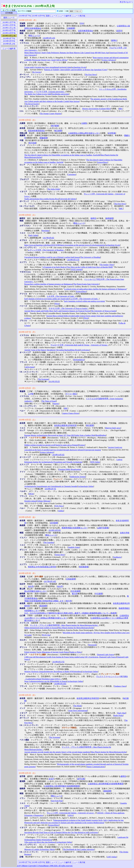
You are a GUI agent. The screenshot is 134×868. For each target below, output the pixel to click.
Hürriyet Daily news (113, 428)
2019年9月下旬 (25, 16)
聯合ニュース (34, 36)
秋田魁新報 (84, 567)
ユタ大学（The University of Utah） (61, 296)
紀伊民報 (112, 133)
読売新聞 (54, 523)
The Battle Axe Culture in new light (38, 94)
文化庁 (51, 779)
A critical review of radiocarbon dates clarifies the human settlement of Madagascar (95, 289)
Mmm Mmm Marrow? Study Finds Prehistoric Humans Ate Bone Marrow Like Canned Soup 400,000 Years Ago (67, 53)
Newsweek (92, 645)
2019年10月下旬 (9, 30)
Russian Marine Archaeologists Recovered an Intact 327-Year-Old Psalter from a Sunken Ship (59, 435)
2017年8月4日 (49, 238)
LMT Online (112, 857)
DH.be (31, 494)
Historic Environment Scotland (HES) (96, 109)
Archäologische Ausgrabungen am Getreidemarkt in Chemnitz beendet (51, 486)
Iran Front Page (57, 801)
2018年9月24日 (60, 684)
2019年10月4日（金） (28, 517)
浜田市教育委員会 (85, 31)
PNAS (57, 304)
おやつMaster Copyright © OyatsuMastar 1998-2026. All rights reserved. (45, 866)
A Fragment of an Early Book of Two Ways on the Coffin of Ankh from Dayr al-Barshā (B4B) (78, 267)
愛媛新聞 (44, 138)
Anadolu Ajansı (74, 547)
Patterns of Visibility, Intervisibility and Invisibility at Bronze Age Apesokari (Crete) (76, 70)
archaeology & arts (79, 67)
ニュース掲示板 (79, 16)
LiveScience (85, 350)
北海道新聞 (71, 579)
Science (82, 445)
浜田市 (119, 31)
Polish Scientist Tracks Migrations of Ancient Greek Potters (47, 652)
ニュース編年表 (65, 16)
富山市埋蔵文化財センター (35, 591)
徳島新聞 (107, 791)
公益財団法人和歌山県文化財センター (84, 133)
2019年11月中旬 (9, 25)
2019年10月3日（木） (28, 573)
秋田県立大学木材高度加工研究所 (42, 567)
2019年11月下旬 (9, 22)
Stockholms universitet (60, 94)
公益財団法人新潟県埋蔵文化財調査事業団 (106, 784)
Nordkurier (117, 557)
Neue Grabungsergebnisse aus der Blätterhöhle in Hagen (45, 681)
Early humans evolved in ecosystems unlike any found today (47, 299)
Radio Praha (118, 715)
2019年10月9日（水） (28, 120)
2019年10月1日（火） (28, 773)
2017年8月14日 (50, 581)
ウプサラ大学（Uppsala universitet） (51, 92)
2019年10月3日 (58, 455)
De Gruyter (37, 72)
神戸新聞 (55, 126)
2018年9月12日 (49, 38)
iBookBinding (101, 435)
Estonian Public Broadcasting (70, 469)
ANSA (71, 815)
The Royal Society (32, 104)
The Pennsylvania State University (86, 284)
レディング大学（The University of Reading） (46, 250)
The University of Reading (90, 257)
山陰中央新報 (103, 528)
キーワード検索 (9, 10)
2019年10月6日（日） (28, 388)
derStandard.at (79, 360)
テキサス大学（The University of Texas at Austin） (69, 308)
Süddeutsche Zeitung (78, 477)
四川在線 (32, 143)
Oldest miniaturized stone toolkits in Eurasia (41, 628)
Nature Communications (96, 767)
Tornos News (60, 555)
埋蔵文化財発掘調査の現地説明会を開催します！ (45, 601)
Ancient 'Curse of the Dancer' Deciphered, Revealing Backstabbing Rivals (52, 350)
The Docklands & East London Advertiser (79, 849)
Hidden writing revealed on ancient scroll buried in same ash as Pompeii (51, 445)
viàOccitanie (30, 367)
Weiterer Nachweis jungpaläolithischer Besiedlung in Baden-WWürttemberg (53, 672)
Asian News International (78, 711)
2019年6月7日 (50, 489)
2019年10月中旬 (38, 16)
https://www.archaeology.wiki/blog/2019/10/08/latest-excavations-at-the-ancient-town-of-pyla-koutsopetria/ (65, 245)
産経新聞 (43, 606)
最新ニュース (52, 16)
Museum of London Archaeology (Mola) (40, 849)
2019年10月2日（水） (28, 695)
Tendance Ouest (120, 686)
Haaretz (56, 404)
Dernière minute (30, 501)
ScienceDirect (102, 162)
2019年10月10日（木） (28, 20)
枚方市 (69, 601)
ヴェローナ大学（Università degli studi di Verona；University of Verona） (79, 345)
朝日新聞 (90, 425)
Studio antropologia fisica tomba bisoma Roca (42, 199)
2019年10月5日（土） (28, 420)
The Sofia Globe (54, 189)
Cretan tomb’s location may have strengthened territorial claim (48, 67)
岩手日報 (81, 779)
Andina (61, 511)
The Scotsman (43, 379)
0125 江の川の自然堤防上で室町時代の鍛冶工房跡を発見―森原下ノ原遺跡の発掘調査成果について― (67, 613)
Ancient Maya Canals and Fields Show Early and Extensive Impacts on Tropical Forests (57, 311)
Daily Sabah (33, 235)
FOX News (59, 506)
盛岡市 (123, 776)
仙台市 (31, 586)
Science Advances (109, 60)
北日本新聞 (76, 591)
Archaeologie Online (86, 486)
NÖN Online (95, 462)
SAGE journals (77, 269)
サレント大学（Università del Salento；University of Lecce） (71, 813)
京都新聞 (71, 28)
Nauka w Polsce (76, 652)
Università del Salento (68, 199)
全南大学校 (125, 533)
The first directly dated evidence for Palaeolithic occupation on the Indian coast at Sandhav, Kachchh (62, 155)
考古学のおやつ (126, 2)
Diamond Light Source (106, 655)
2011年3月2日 (54, 382)
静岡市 (93, 218)
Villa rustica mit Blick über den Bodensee (40, 842)
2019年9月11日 (73, 260)
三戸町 (31, 394)
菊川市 (75, 594)
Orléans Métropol (44, 501)
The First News (91, 75)
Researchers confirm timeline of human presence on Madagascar (48, 284)
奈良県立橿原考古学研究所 (65, 425)
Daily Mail (122, 713)
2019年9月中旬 (9, 41)
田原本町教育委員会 (36, 131)
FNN (82, 23)
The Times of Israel (49, 401)
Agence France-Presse (71, 413)
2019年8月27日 (58, 662)
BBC (121, 109)
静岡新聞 (109, 218)
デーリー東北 (71, 394)
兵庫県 (84, 123)
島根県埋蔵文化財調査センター (75, 528)
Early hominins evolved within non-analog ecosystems (84, 301)
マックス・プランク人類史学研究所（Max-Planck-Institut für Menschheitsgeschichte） (64, 625)
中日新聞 (99, 594)
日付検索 (9, 13)
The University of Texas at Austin (103, 311)
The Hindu (78, 706)
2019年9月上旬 (9, 44)
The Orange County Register (51, 114)
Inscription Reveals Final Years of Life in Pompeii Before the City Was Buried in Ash (56, 832)
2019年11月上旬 (9, 28)
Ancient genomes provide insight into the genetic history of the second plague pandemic (57, 752)
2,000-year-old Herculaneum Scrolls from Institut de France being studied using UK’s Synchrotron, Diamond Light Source (70, 657)
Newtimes (46, 231)
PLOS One (46, 635)
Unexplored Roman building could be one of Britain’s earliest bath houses (52, 257)
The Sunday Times (107, 265)
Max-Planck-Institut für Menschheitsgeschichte (76, 628)
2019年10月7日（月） (28, 332)
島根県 (114, 613)
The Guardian (49, 542)
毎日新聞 (58, 131)
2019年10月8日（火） (28, 215)
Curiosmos (72, 174)
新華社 (114, 40)
